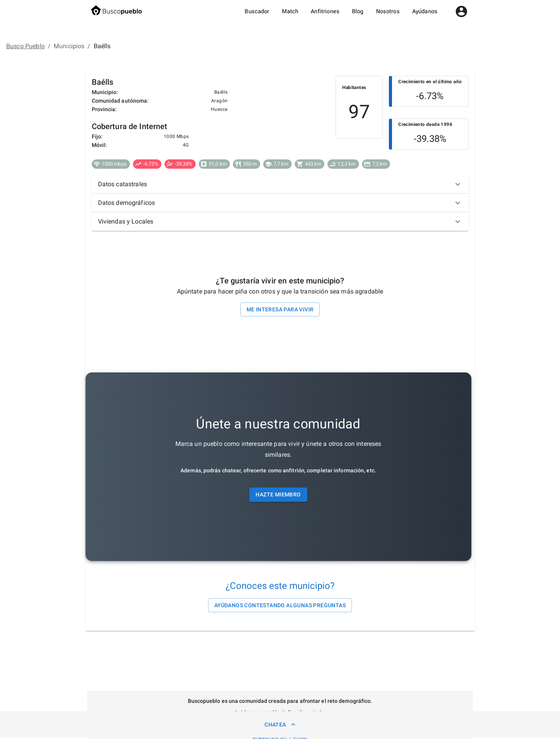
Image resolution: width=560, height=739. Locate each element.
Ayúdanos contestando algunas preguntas (280, 605)
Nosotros (388, 11)
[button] (280, 184)
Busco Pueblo (25, 46)
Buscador (257, 11)
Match (290, 11)
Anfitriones (325, 11)
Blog (358, 11)
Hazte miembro (278, 495)
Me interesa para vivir (280, 310)
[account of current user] (461, 11)
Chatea (280, 724)
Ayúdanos (425, 11)
